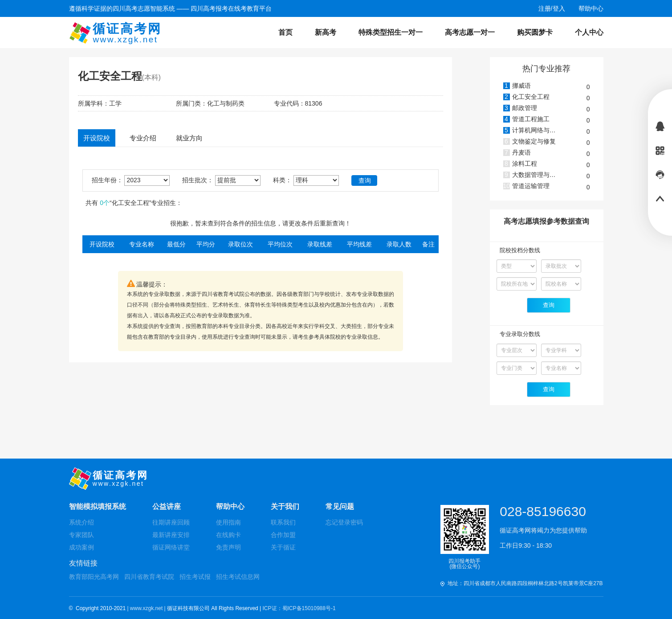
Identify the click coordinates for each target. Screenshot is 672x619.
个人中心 (589, 32)
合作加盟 (283, 535)
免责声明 (228, 547)
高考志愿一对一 (470, 32)
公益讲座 (167, 506)
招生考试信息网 (238, 577)
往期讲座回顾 (171, 522)
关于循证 (283, 547)
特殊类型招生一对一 (391, 32)
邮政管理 (525, 108)
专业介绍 (143, 138)
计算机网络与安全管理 (543, 130)
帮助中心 (230, 506)
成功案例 (81, 547)
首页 (285, 32)
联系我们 (283, 522)
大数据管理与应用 (537, 175)
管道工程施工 (531, 119)
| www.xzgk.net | (147, 608)
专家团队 (81, 535)
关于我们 (285, 506)
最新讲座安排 (171, 535)
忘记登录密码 (344, 522)
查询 (365, 180)
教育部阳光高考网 (94, 577)
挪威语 (521, 86)
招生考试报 (195, 577)
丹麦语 (521, 152)
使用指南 (228, 522)
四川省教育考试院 (149, 577)
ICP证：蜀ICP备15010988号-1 (299, 608)
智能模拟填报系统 (98, 506)
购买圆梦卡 (535, 32)
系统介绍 (81, 522)
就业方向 (189, 138)
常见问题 (340, 506)
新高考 (326, 32)
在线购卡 (228, 535)
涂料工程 (525, 164)
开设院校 (97, 138)
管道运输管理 (531, 186)
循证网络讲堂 (171, 547)
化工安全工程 (531, 97)
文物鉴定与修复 (534, 141)
